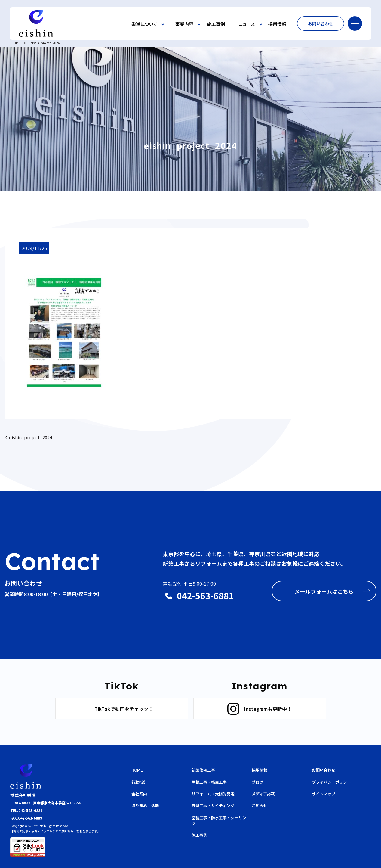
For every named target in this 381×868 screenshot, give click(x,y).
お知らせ (260, 806)
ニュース (247, 24)
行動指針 (139, 782)
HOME (16, 43)
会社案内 (139, 794)
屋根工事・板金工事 (209, 782)
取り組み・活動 (145, 806)
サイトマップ (324, 794)
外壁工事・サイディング (213, 806)
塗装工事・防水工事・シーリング (219, 821)
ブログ (258, 782)
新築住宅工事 (203, 770)
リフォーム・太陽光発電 (213, 794)
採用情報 (277, 24)
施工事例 (216, 24)
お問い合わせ (321, 23)
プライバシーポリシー (331, 782)
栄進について (144, 24)
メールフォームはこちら (324, 591)
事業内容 (184, 24)
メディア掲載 (263, 794)
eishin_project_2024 (31, 437)
